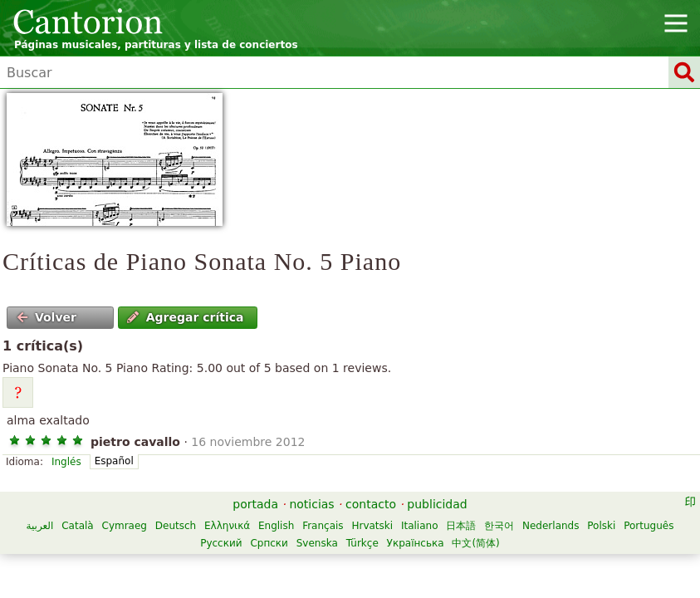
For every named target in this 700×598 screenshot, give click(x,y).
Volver (47, 317)
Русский (221, 543)
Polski (601, 526)
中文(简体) (475, 543)
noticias (311, 504)
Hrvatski (372, 526)
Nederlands (551, 526)
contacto (371, 504)
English (276, 526)
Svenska (317, 543)
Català (77, 526)
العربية (40, 526)
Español (114, 461)
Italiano (420, 526)
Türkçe (362, 543)
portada (255, 504)
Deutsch (176, 526)
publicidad (437, 504)
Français (323, 526)
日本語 (461, 526)
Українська (416, 543)
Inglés (66, 462)
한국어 (499, 526)
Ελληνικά (227, 526)
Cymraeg (125, 526)
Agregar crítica (185, 317)
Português (649, 526)
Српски (269, 543)
